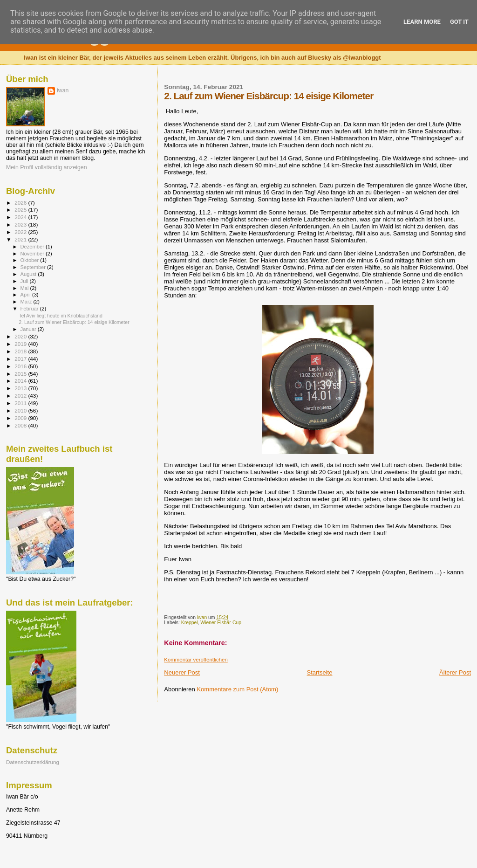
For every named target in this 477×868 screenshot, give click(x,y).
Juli (25, 281)
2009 (21, 418)
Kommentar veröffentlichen (196, 660)
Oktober (31, 260)
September (34, 267)
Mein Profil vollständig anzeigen (47, 167)
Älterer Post (455, 672)
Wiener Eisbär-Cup (221, 623)
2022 (21, 232)
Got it (459, 22)
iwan (63, 90)
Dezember (33, 247)
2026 (21, 203)
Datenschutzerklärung (33, 762)
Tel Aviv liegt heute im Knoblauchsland (61, 316)
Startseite (320, 672)
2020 (21, 336)
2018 (21, 351)
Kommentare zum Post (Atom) (237, 689)
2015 (21, 374)
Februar (30, 309)
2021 (21, 239)
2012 (21, 396)
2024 (21, 217)
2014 (21, 381)
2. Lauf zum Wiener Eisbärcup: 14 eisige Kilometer (74, 322)
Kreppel (190, 623)
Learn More (422, 22)
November (33, 254)
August (29, 274)
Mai (25, 288)
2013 (21, 388)
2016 (21, 366)
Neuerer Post (182, 672)
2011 (21, 403)
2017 (21, 359)
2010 (21, 410)
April (26, 295)
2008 (21, 425)
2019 (21, 344)
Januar (29, 329)
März (27, 302)
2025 (21, 210)
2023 (21, 224)
